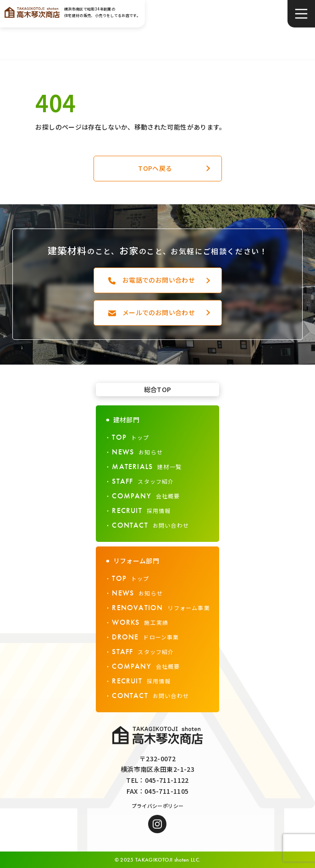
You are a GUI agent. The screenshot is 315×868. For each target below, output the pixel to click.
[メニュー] (301, 14)
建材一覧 (147, 467)
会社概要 (146, 496)
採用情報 (141, 510)
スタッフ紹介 (143, 481)
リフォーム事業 (161, 608)
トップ (130, 437)
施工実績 (140, 622)
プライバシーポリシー (158, 806)
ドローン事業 (145, 637)
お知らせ (137, 452)
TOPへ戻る (155, 168)
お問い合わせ (150, 525)
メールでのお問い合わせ (159, 312)
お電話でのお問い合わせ (159, 280)
